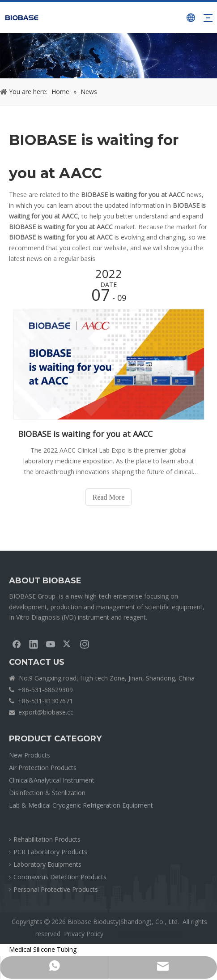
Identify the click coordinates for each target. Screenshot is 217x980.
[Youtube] (51, 644)
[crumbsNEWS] (108, 56)
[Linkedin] (34, 644)
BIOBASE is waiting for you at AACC (85, 434)
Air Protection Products (43, 768)
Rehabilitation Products (47, 839)
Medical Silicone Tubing (43, 949)
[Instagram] (85, 644)
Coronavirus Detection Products (60, 877)
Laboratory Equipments (47, 864)
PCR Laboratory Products (50, 852)
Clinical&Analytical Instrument (52, 780)
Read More (109, 497)
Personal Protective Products (56, 889)
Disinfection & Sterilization (47, 793)
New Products (30, 755)
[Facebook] (17, 644)
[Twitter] (68, 644)
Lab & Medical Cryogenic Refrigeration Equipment (81, 805)
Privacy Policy (84, 934)
